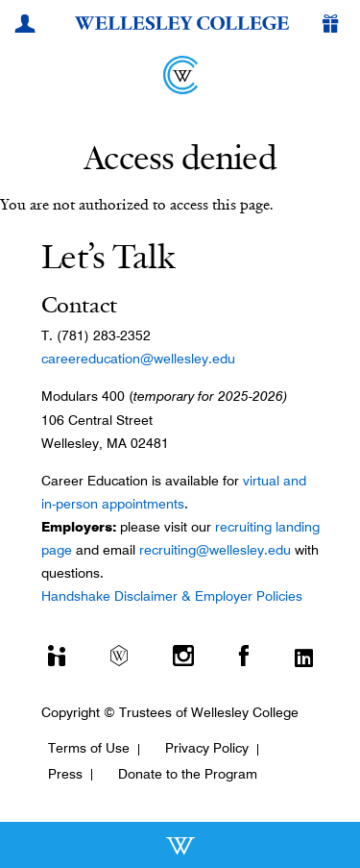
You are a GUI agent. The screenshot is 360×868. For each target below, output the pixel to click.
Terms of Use (89, 748)
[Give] (334, 26)
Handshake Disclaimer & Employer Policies (172, 596)
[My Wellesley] (28, 26)
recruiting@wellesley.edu (215, 550)
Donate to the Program (188, 774)
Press (65, 774)
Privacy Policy (207, 748)
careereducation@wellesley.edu (138, 359)
